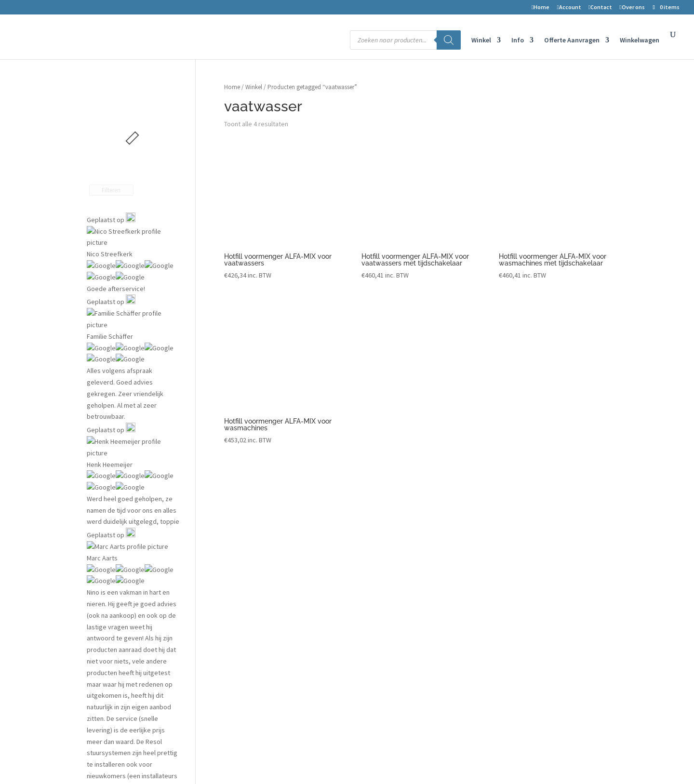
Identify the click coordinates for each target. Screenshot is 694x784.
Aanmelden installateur (401, 595)
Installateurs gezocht (399, 580)
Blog (375, 550)
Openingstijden (527, 610)
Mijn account (249, 550)
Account (569, 7)
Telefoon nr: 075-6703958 (541, 580)
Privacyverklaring (258, 625)
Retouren (246, 580)
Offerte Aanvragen (572, 40)
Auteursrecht (250, 610)
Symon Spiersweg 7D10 (539, 535)
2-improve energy (531, 520)
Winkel (481, 40)
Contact (600, 7)
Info (518, 40)
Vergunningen (388, 535)
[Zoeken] (449, 40)
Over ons (632, 7)
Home (541, 7)
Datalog (379, 565)
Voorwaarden (252, 595)
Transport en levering (262, 639)
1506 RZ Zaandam (530, 550)
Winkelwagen (640, 40)
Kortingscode (251, 654)
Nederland (520, 565)
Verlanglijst (247, 535)
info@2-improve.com (535, 595)
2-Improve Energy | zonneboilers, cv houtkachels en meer (172, 761)
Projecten (382, 520)
